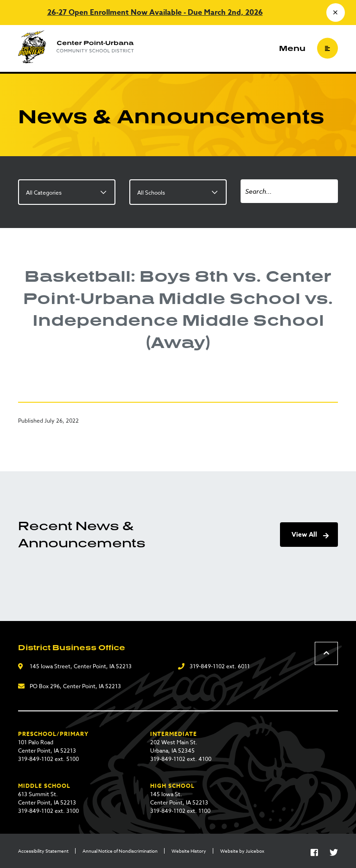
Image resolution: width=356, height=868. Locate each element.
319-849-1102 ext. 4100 (181, 759)
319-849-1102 (207, 666)
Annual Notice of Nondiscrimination (120, 851)
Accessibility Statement (43, 851)
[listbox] (67, 192)
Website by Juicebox (242, 851)
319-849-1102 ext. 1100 (180, 811)
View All (304, 535)
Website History (189, 851)
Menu (292, 48)
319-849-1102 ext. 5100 (48, 759)
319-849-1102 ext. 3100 (48, 811)
